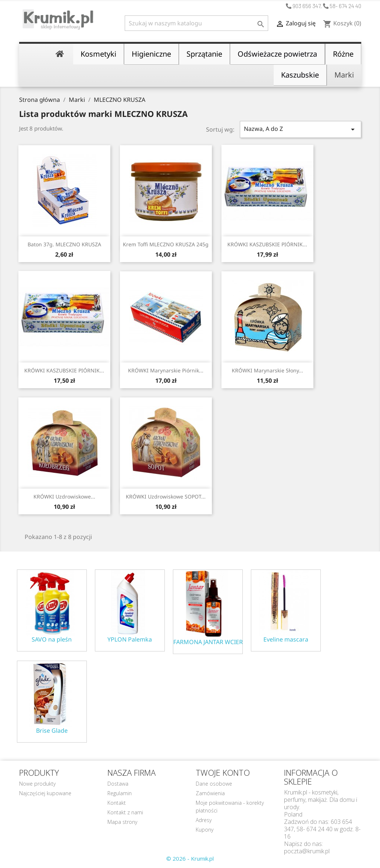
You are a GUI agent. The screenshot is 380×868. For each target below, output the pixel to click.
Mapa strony (122, 822)
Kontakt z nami (125, 812)
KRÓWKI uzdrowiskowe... (64, 496)
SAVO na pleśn (52, 640)
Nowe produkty (37, 784)
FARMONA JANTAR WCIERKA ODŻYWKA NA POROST (208, 642)
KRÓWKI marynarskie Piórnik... (166, 370)
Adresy (204, 820)
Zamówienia (210, 793)
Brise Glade (52, 731)
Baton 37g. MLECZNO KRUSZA (64, 244)
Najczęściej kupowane (45, 793)
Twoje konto (223, 772)
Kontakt (117, 803)
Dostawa (118, 784)
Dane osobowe (214, 784)
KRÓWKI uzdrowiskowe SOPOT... (166, 496)
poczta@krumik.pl (307, 851)
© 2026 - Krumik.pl (190, 858)
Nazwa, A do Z (301, 129)
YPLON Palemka (130, 640)
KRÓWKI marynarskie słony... (267, 370)
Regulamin (120, 793)
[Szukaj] (196, 23)
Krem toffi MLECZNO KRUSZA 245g (166, 244)
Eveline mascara (286, 640)
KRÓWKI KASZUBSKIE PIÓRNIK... (267, 244)
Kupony (205, 830)
